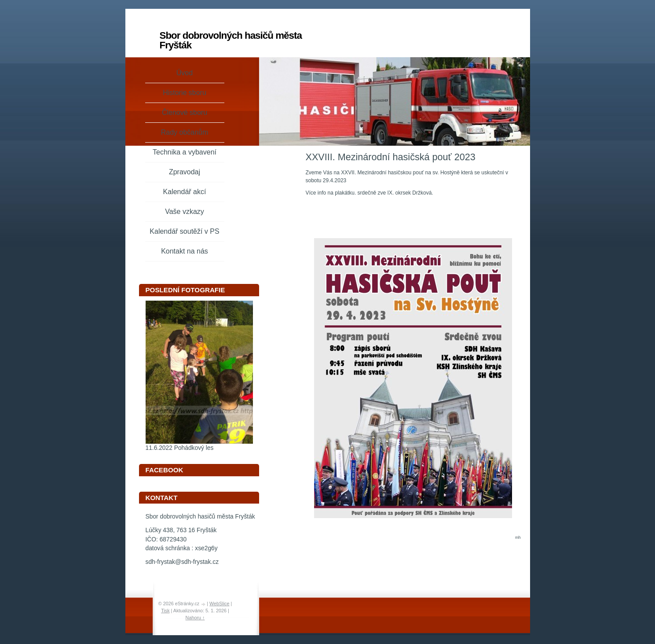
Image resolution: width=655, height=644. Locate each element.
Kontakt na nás (185, 251)
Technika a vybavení (185, 152)
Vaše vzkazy (185, 212)
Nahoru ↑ (195, 618)
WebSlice (219, 604)
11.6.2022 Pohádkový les (180, 448)
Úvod (185, 73)
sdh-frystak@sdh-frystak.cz (182, 562)
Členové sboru (185, 112)
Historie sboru (185, 93)
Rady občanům (185, 132)
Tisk (165, 611)
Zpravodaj (185, 172)
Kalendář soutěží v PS (184, 231)
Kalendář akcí (185, 192)
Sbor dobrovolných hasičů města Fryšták (231, 40)
